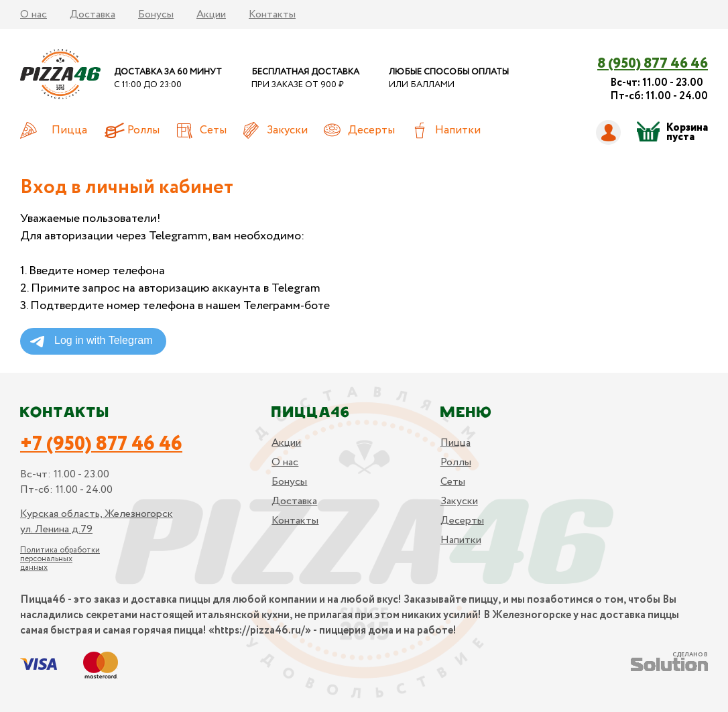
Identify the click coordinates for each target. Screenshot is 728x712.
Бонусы (156, 14)
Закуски (287, 130)
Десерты (371, 130)
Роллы (143, 130)
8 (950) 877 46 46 (653, 64)
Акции (211, 14)
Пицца (69, 130)
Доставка (93, 14)
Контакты (272, 14)
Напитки (458, 130)
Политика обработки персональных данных (60, 559)
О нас (34, 14)
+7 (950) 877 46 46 (101, 445)
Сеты (213, 130)
